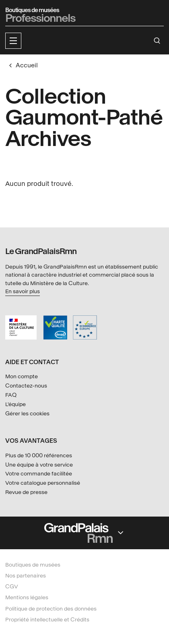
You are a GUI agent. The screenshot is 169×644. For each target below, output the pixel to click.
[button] (13, 41)
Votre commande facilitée (39, 474)
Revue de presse (26, 492)
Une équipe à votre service (39, 465)
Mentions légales (27, 597)
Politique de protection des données (51, 609)
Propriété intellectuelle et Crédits (47, 620)
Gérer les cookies (27, 414)
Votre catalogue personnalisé (43, 483)
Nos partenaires (26, 576)
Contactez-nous (26, 386)
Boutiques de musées (33, 565)
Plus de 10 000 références (39, 455)
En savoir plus (23, 291)
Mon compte (22, 376)
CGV (12, 587)
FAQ (11, 395)
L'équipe (15, 404)
